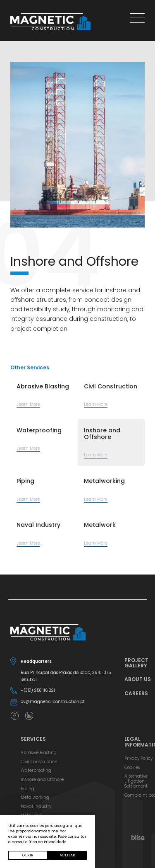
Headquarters (36, 661)
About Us (138, 679)
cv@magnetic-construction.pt (53, 702)
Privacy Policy (138, 758)
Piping (27, 789)
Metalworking (35, 797)
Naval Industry (36, 806)
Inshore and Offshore (42, 780)
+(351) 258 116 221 (38, 690)
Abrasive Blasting (39, 753)
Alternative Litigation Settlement (136, 781)
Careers (136, 693)
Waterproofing (36, 770)
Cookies (132, 767)
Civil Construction (39, 762)
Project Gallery (136, 663)
